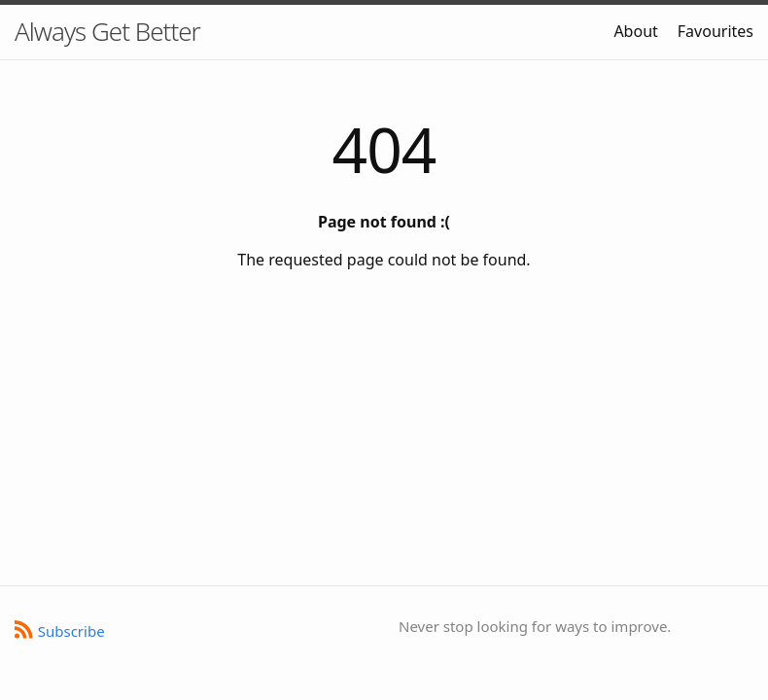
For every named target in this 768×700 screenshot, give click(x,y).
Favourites (716, 31)
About (635, 31)
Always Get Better (107, 31)
